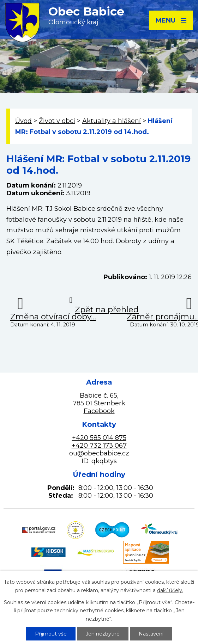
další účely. (170, 590)
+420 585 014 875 (99, 438)
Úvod (23, 121)
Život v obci (57, 121)
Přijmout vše (51, 634)
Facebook (99, 411)
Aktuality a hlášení (112, 121)
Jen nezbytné (103, 634)
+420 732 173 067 (99, 446)
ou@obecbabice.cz (99, 453)
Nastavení (151, 634)
